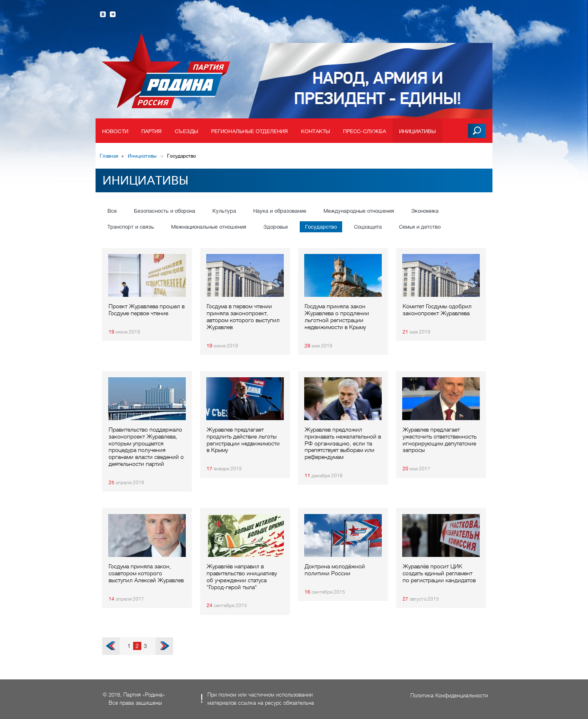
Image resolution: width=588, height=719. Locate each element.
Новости (115, 131)
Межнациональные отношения (209, 227)
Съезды (186, 131)
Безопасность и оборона (165, 211)
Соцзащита (368, 227)
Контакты (315, 131)
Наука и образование (280, 211)
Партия (152, 131)
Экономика (425, 211)
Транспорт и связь (131, 227)
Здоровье (276, 227)
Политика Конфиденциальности (449, 696)
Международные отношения (359, 211)
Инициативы (417, 131)
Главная (109, 156)
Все (112, 211)
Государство (321, 227)
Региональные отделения (249, 131)
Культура (224, 211)
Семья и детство (420, 227)
